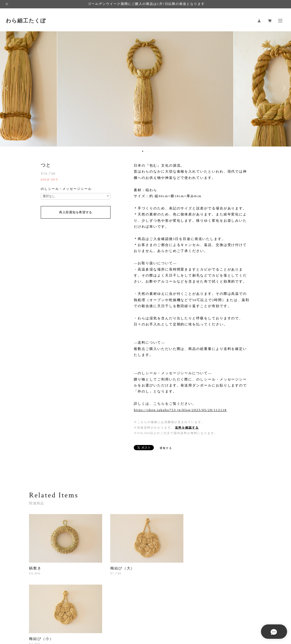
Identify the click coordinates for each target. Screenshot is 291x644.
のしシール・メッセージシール (66, 189)
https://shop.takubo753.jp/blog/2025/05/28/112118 (180, 410)
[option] (146, 88)
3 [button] (149, 151)
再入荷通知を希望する (76, 212)
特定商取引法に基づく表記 (129, 617)
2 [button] (146, 151)
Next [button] (283, 88)
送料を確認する (187, 428)
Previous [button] (8, 88)
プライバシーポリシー (89, 617)
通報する (166, 448)
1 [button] (143, 151)
